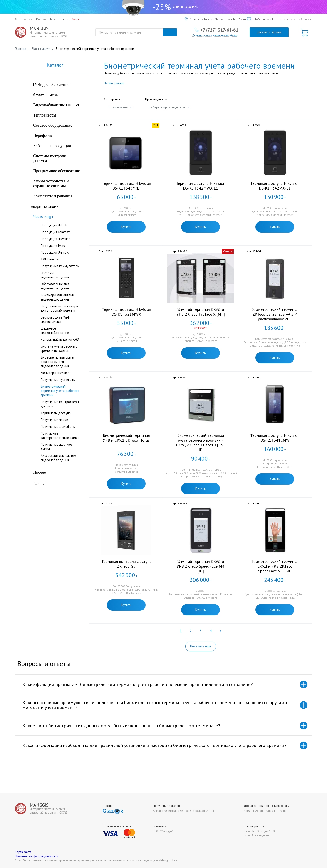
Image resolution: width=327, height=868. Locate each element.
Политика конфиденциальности (37, 856)
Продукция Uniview (55, 252)
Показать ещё (201, 646)
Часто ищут (43, 216)
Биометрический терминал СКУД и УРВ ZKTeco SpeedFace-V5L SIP (275, 566)
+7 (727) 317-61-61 (219, 30)
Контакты (306, 19)
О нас (64, 19)
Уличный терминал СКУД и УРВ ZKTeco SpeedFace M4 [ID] (201, 566)
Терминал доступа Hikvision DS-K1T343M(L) (126, 186)
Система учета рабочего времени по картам (59, 348)
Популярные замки (54, 420)
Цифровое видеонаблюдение (55, 331)
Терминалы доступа (56, 413)
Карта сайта (23, 852)
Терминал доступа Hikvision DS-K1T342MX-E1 (275, 186)
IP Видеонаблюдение (51, 84)
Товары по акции (44, 206)
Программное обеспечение (57, 171)
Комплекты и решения (53, 196)
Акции (76, 19)
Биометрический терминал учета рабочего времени (60, 391)
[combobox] (121, 107)
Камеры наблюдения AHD (60, 339)
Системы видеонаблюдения (55, 275)
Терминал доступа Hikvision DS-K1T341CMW (275, 438)
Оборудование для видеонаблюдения (55, 286)
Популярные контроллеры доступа (60, 404)
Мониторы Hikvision (55, 373)
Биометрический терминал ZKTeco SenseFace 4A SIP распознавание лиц (275, 314)
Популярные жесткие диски (56, 447)
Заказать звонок (269, 32)
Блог (53, 19)
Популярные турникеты (58, 380)
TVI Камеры (50, 259)
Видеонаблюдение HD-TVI (56, 105)
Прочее (40, 472)
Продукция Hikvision (56, 239)
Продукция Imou (53, 246)
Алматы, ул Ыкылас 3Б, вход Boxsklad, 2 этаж (216, 19)
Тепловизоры (45, 115)
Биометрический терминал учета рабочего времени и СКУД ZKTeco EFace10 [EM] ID (201, 443)
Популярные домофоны (58, 427)
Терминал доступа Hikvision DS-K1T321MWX (126, 312)
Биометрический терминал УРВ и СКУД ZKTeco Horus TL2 (126, 440)
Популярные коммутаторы (60, 266)
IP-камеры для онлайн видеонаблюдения (57, 297)
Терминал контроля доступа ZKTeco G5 (126, 564)
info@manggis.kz (261, 19)
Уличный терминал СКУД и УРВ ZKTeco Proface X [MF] (201, 312)
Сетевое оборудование (53, 125)
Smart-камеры (46, 95)
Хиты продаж (23, 19)
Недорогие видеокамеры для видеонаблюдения (59, 308)
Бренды (40, 482)
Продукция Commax (55, 232)
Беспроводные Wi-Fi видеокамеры (56, 319)
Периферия (43, 135)
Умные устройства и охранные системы (51, 183)
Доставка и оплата (288, 19)
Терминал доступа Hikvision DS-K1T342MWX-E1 (201, 186)
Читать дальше (114, 83)
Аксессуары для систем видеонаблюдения (58, 458)
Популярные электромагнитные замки (60, 435)
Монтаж (41, 19)
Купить (126, 227)
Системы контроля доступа (50, 158)
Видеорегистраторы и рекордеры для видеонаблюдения (57, 362)
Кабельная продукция (52, 146)
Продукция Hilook (54, 225)
